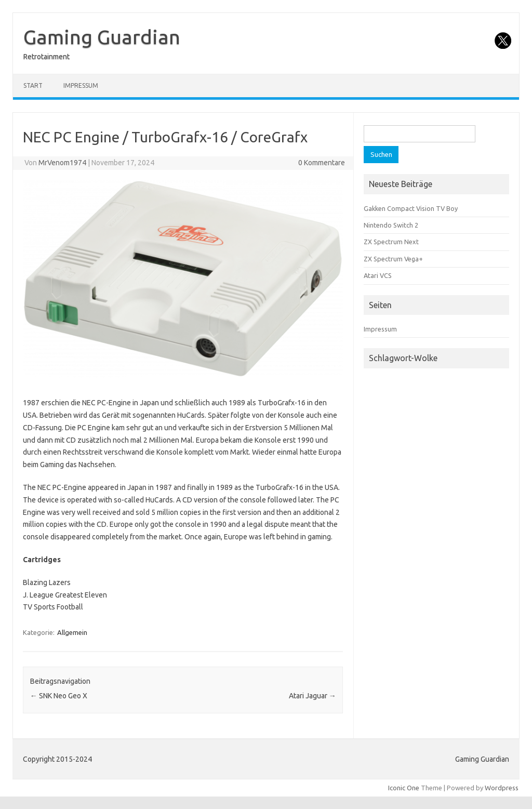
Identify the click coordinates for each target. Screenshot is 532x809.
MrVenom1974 (62, 163)
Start (33, 85)
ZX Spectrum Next (391, 242)
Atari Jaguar (312, 696)
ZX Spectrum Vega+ (393, 259)
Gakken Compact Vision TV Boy (411, 208)
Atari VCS (378, 275)
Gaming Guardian (102, 37)
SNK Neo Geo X (59, 696)
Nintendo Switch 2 (391, 225)
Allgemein (72, 632)
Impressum (81, 85)
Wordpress (502, 788)
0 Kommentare (322, 163)
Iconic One (404, 788)
